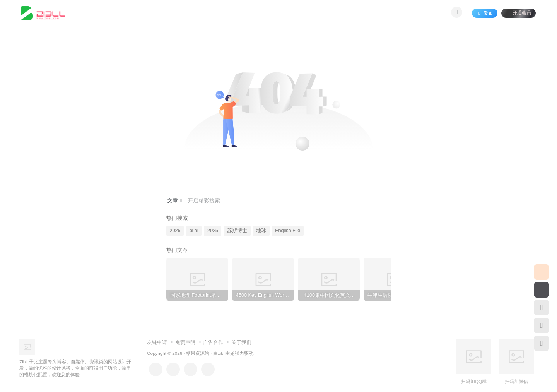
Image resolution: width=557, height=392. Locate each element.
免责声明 (185, 342)
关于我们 (241, 342)
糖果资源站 (198, 353)
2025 (213, 231)
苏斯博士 (237, 231)
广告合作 (213, 342)
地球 (261, 231)
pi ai (194, 231)
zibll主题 (226, 353)
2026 (175, 231)
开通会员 (519, 13)
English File (288, 231)
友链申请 (157, 342)
